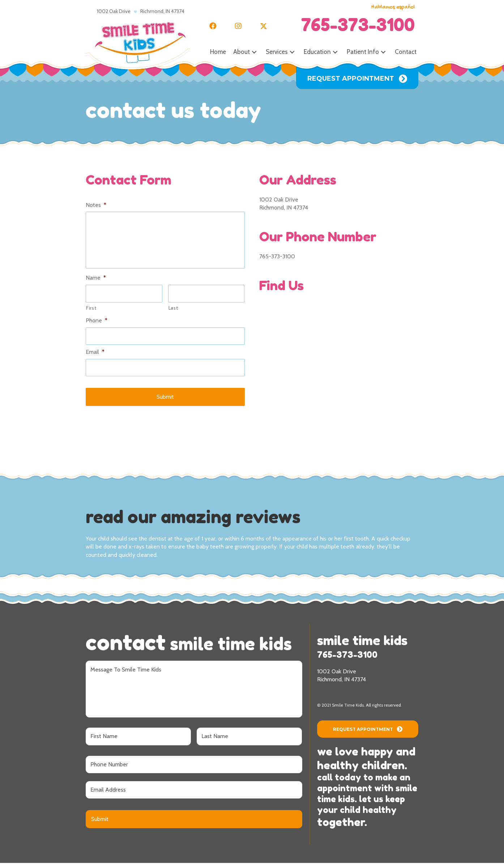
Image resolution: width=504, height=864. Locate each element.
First (91, 309)
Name (96, 279)
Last (173, 309)
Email (95, 353)
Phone (97, 321)
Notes (96, 205)
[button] (213, 26)
